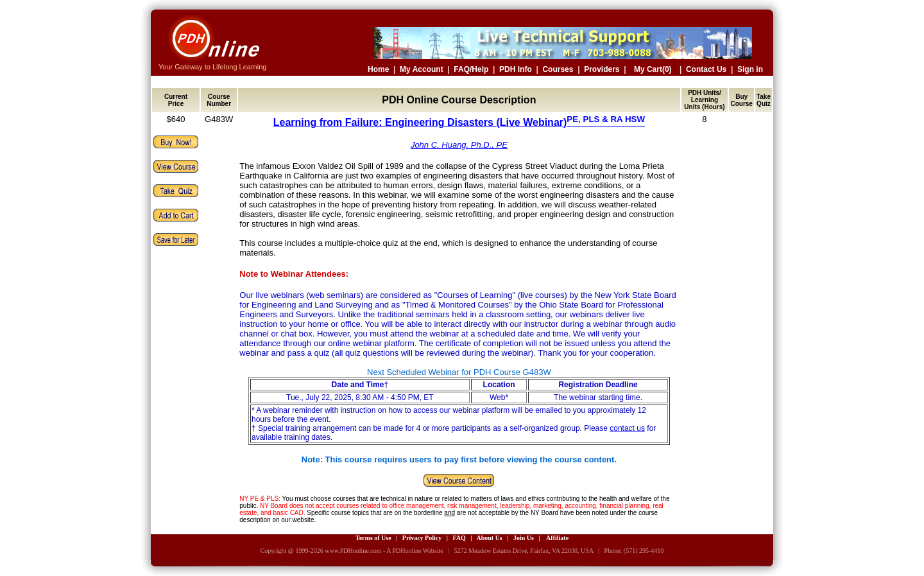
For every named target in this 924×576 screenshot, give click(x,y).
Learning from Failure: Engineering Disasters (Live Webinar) (459, 122)
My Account (422, 69)
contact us (627, 428)
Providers (602, 69)
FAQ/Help (471, 69)
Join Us (524, 538)
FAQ (459, 538)
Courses (558, 69)
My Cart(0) (653, 69)
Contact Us (706, 69)
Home (378, 69)
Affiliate (557, 538)
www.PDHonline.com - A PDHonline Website (384, 551)
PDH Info (516, 69)
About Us (489, 538)
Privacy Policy (422, 538)
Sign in (750, 69)
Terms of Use (373, 538)
